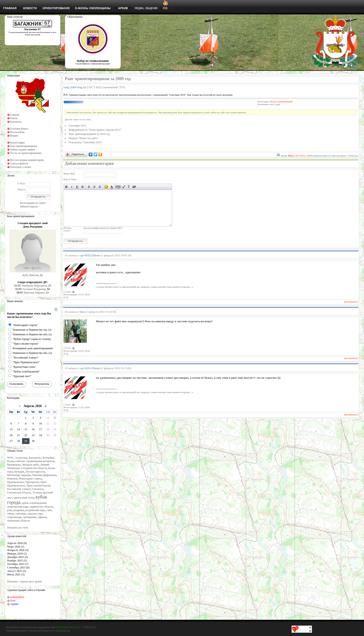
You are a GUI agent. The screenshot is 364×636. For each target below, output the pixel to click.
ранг (10, 510)
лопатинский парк (18, 507)
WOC (10, 458)
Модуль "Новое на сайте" (84, 138)
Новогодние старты (30, 479)
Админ (14, 604)
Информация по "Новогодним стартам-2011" (95, 130)
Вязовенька (14, 465)
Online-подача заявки (23, 150)
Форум (14, 136)
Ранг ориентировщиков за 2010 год (89, 134)
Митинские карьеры (19, 475)
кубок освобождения (34, 503)
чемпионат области (19, 521)
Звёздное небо (30, 465)
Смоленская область (19, 492)
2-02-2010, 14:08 (303, 156)
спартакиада (15, 517)
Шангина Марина (34, 293)
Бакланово (35, 458)
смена (11, 514)
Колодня (19, 472)
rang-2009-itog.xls (75, 87)
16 (33, 429)
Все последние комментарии (27, 160)
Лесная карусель (35, 472)
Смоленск (38, 489)
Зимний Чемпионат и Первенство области (28, 466)
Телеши (37, 492)
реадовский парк (35, 510)
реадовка (19, 510)
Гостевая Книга (19, 129)
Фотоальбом (17, 132)
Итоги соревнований (281, 101)
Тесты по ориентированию (26, 153)
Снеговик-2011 (78, 126)
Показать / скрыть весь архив (24, 581)
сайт (49, 510)
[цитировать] (351, 302)
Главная (15, 115)
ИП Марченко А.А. (69, 627)
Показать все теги (18, 528)
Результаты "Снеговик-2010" (86, 142)
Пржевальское (16, 482)
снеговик (21, 514)
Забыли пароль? (29, 206)
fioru (13, 600)
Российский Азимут (19, 489)
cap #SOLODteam (90, 255)
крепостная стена (24, 498)
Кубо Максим (31, 275)
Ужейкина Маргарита (34, 286)
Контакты (16, 122)
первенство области (42, 507)
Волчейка (48, 458)
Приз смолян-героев (38, 486)
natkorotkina (17, 597)
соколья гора (35, 514)
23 (33, 435)
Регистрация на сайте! (33, 203)
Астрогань (21, 458)
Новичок (12, 479)
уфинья (42, 517)
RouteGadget (17, 143)
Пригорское (32, 482)
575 (122, 87)
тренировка (30, 517)
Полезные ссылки (20, 167)
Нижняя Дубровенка (45, 475)
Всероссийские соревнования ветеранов (31, 461)
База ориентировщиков (24, 146)
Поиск (14, 118)
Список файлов (19, 163)
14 (19, 429)
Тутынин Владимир (34, 289)
